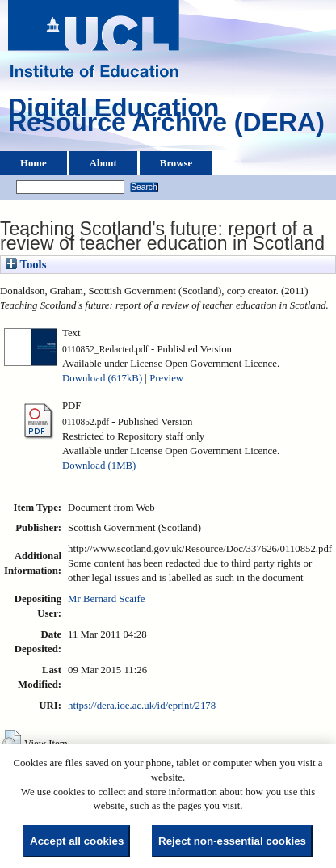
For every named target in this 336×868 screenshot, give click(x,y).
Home (34, 163)
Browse (176, 163)
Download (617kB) (102, 378)
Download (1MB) (99, 466)
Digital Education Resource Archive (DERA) (166, 119)
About (103, 163)
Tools (26, 264)
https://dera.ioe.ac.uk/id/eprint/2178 (142, 706)
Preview (166, 378)
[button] (12, 742)
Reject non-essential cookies (232, 841)
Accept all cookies (77, 841)
